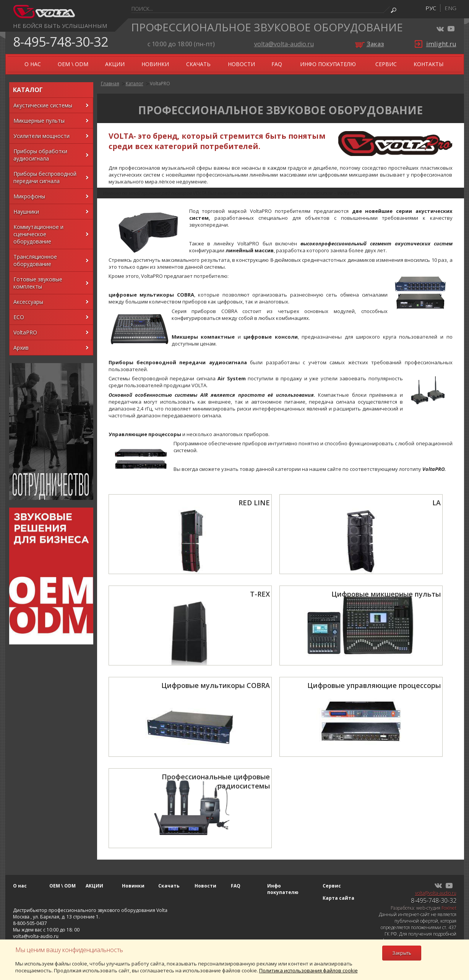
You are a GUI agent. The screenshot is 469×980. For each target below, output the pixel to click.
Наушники (26, 212)
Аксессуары (28, 302)
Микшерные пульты (39, 121)
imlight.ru (441, 44)
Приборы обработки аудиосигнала (40, 155)
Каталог (135, 84)
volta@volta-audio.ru (284, 44)
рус (431, 8)
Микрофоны (29, 196)
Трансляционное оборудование (35, 260)
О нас (33, 64)
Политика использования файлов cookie (308, 970)
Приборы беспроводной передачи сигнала (45, 177)
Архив (21, 348)
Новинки (155, 64)
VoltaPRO (25, 332)
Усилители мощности (41, 136)
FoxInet (449, 908)
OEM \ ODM (73, 64)
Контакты (428, 64)
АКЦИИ (115, 64)
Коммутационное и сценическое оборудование (38, 234)
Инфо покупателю (328, 64)
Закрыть (402, 953)
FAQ (277, 64)
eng (450, 8)
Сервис (386, 64)
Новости (241, 64)
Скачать (198, 64)
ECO (19, 317)
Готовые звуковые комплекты (38, 283)
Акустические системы (43, 105)
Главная (110, 84)
